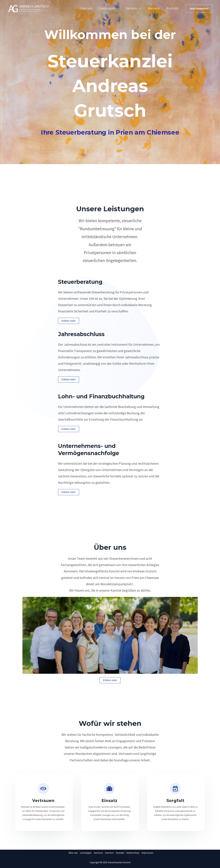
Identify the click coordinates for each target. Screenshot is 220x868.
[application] (117, 8)
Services (134, 8)
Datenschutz (133, 853)
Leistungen (109, 8)
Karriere (154, 8)
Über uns (86, 8)
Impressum (147, 853)
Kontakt (172, 8)
